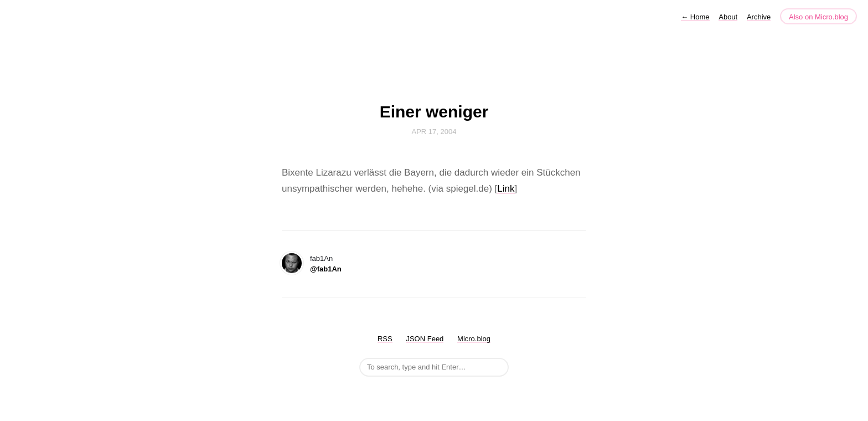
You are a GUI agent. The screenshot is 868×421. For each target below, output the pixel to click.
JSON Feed (425, 339)
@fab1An (326, 269)
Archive (759, 17)
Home (695, 17)
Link (506, 189)
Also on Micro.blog (818, 17)
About (728, 17)
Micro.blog (474, 339)
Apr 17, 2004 (434, 132)
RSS (385, 339)
